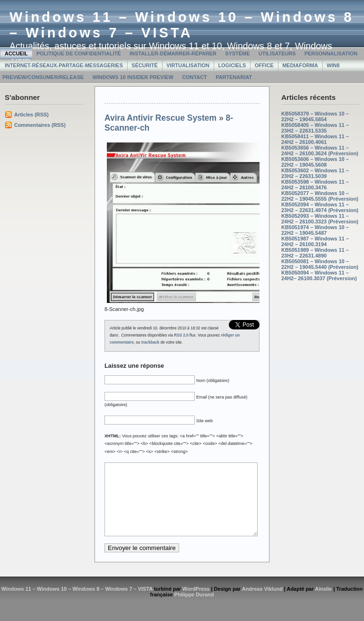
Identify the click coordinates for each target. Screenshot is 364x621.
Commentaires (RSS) (40, 125)
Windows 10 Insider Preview (133, 77)
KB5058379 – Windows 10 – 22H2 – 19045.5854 (315, 116)
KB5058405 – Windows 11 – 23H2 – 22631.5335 (315, 128)
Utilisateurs (277, 53)
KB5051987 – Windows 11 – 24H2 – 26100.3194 (315, 241)
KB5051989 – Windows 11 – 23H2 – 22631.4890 (315, 253)
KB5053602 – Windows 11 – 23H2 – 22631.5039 (315, 173)
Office (264, 65)
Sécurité (144, 65)
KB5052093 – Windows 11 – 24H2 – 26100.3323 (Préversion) (320, 219)
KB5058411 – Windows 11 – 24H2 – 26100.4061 (315, 139)
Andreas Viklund (262, 603)
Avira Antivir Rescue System (160, 118)
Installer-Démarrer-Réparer (173, 53)
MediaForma (300, 65)
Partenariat (234, 77)
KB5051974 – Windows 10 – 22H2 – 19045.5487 (315, 230)
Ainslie (323, 603)
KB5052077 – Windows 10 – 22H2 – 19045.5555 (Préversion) (320, 196)
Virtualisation (188, 65)
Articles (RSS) (31, 115)
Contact (195, 77)
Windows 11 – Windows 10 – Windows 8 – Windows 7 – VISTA (182, 25)
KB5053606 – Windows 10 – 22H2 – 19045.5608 (315, 162)
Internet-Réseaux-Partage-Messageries (64, 65)
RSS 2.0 (181, 335)
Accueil (16, 53)
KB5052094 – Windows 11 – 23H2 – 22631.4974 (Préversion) (320, 207)
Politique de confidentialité (79, 53)
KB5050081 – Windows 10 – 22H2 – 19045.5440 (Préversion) (320, 264)
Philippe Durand (194, 609)
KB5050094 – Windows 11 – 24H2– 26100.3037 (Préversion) (319, 275)
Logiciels (232, 65)
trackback (150, 342)
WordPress (196, 603)
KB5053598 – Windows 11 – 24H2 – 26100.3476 (315, 185)
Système (237, 53)
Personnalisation (331, 53)
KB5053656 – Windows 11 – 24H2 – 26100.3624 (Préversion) (320, 151)
